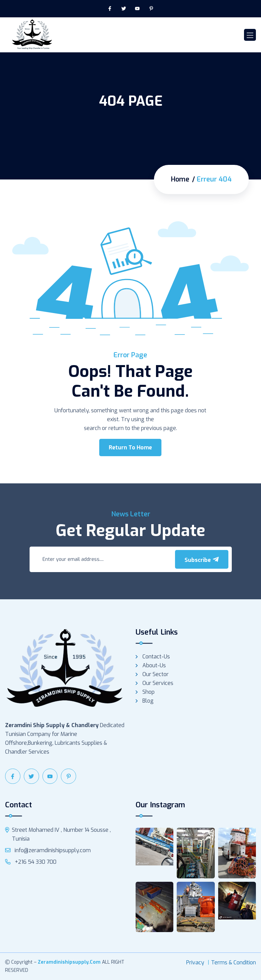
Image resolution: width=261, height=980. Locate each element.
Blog (148, 701)
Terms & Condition (233, 962)
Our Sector (155, 674)
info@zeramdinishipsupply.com (48, 850)
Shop (149, 692)
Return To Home (130, 448)
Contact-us (156, 657)
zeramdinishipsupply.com (69, 962)
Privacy (195, 962)
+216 (31, 862)
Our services (158, 683)
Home (180, 179)
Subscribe (202, 560)
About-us (154, 665)
